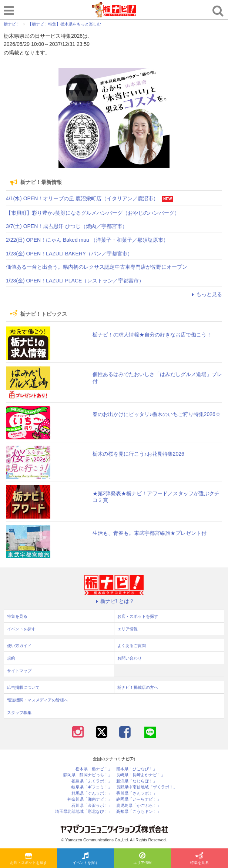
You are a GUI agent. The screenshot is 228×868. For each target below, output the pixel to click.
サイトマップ (19, 671)
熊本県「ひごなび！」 (137, 769)
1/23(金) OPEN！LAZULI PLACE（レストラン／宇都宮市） (75, 281)
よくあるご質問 (132, 646)
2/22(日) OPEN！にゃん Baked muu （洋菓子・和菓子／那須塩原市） (87, 240)
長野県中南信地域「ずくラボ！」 (147, 787)
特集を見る (199, 859)
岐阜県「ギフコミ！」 (92, 787)
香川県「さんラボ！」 (137, 793)
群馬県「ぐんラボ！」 (92, 793)
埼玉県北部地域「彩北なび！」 (84, 812)
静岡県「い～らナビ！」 (139, 799)
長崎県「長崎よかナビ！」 (141, 775)
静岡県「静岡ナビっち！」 (88, 775)
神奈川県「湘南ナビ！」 (90, 799)
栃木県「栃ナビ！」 (94, 769)
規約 (11, 658)
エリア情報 (142, 859)
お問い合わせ (130, 658)
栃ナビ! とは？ (114, 601)
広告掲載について (23, 687)
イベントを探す (85, 859)
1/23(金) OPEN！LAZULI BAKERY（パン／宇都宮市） (69, 254)
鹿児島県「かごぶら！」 (139, 806)
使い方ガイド (19, 646)
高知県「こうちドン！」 (139, 812)
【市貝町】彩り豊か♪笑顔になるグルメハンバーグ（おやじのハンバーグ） (93, 213)
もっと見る (206, 294)
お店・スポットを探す (28, 859)
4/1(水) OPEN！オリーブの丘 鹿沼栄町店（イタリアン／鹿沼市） (82, 198)
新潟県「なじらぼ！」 (137, 781)
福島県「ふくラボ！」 (92, 781)
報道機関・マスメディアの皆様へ (38, 700)
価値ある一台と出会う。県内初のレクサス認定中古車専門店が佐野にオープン (97, 267)
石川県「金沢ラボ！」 (92, 806)
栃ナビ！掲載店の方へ (138, 687)
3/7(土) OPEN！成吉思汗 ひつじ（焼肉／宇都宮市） (67, 226)
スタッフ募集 (19, 713)
